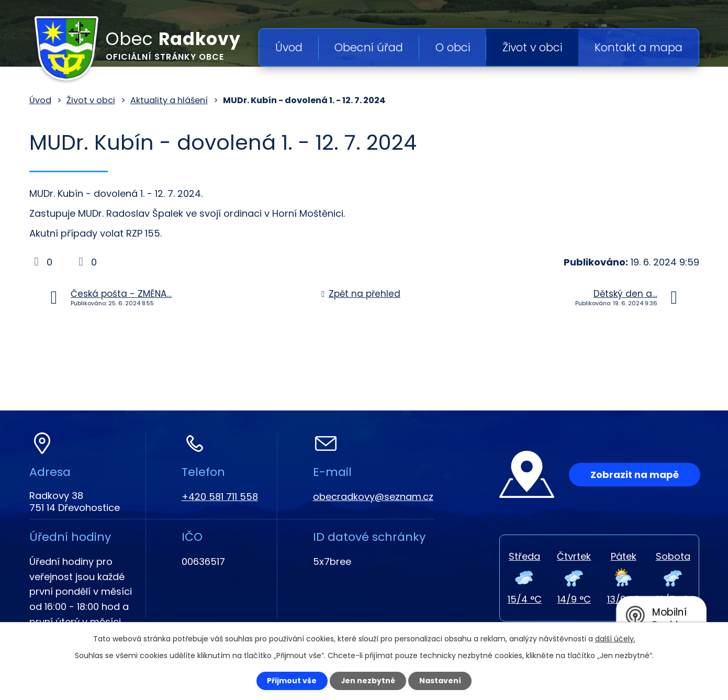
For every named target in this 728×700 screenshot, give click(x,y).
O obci (453, 47)
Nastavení (441, 681)
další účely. (615, 639)
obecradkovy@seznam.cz (373, 497)
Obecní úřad (369, 47)
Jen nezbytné (368, 681)
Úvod (289, 47)
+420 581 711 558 (220, 497)
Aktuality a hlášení (169, 100)
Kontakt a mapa (639, 47)
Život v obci (532, 47)
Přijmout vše (292, 681)
